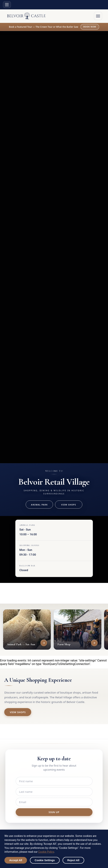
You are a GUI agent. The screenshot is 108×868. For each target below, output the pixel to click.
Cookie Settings (45, 860)
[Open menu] (98, 16)
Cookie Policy (46, 852)
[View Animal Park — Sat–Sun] (44, 643)
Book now (90, 27)
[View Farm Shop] (94, 643)
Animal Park (39, 505)
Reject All (73, 860)
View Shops (69, 505)
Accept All (16, 860)
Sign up (54, 812)
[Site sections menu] (7, 5)
